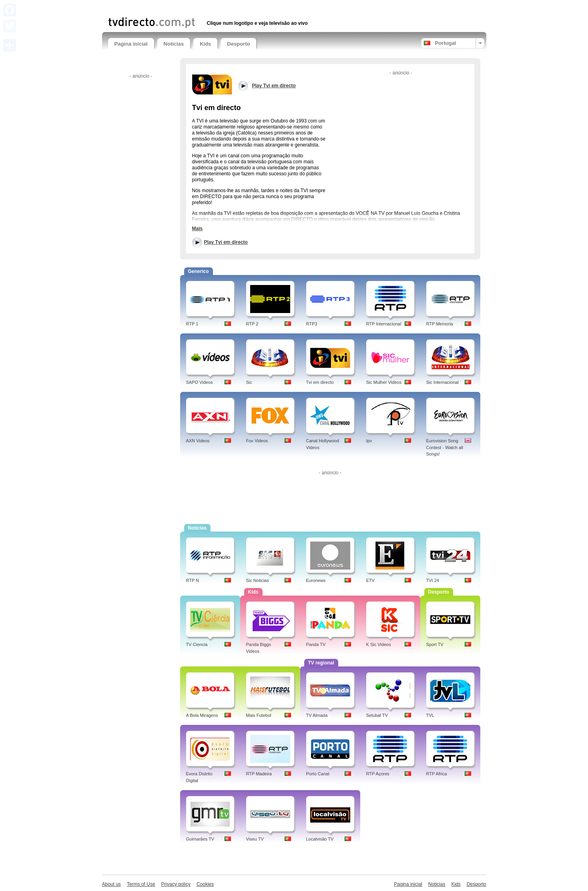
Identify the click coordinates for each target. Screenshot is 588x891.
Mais (198, 229)
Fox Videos (257, 441)
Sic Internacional (443, 382)
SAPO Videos (200, 382)
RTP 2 (252, 324)
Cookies (205, 884)
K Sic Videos (379, 644)
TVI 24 (433, 580)
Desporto (238, 44)
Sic (249, 382)
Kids (205, 44)
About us (111, 884)
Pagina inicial (131, 44)
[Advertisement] (202, 7)
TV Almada (317, 715)
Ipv (369, 441)
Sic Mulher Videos (384, 382)
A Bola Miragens (202, 715)
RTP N (193, 580)
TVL (430, 715)
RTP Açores (378, 774)
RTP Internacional (384, 324)
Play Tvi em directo (226, 242)
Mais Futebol (259, 715)
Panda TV (316, 644)
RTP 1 (192, 324)
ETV (370, 580)
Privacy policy (176, 884)
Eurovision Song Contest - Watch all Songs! (445, 448)
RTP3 (312, 324)
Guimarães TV (200, 839)
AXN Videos (198, 441)
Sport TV (435, 644)
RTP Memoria (440, 324)
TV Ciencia (197, 644)
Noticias (174, 44)
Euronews (316, 580)
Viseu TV (255, 839)
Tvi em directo (320, 382)
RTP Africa (437, 774)
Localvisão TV (320, 839)
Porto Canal (318, 774)
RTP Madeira (259, 774)
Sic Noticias (258, 580)
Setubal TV (377, 715)
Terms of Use (141, 884)
